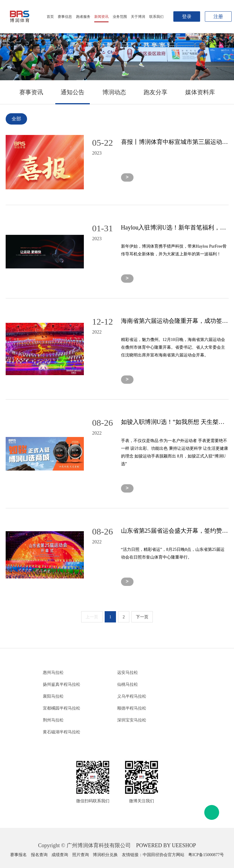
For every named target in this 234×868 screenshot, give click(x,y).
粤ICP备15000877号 (206, 855)
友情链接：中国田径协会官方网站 (153, 855)
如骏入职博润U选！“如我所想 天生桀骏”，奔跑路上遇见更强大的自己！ (175, 422)
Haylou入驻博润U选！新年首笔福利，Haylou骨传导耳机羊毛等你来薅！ (175, 227)
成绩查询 (60, 855)
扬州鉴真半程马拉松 (62, 684)
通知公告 (73, 92)
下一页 (142, 617)
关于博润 (138, 17)
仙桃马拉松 (128, 684)
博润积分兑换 (105, 855)
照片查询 (81, 855)
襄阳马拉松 (53, 696)
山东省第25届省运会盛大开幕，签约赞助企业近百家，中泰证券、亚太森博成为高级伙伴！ (175, 531)
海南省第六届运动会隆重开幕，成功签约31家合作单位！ (175, 321)
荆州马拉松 (53, 720)
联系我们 (156, 17)
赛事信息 (65, 17)
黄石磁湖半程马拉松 (62, 732)
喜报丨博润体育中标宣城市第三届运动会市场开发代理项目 (175, 142)
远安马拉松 (128, 673)
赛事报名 (18, 855)
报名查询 (39, 855)
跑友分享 (156, 92)
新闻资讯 (101, 17)
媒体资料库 (200, 92)
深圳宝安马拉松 (132, 720)
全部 (16, 119)
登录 (187, 16)
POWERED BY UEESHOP (166, 845)
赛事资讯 (31, 92)
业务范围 (120, 17)
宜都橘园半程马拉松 (62, 708)
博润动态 (114, 92)
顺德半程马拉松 (132, 708)
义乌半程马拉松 (132, 696)
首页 (50, 17)
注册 (218, 16)
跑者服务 (83, 17)
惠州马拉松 (53, 673)
